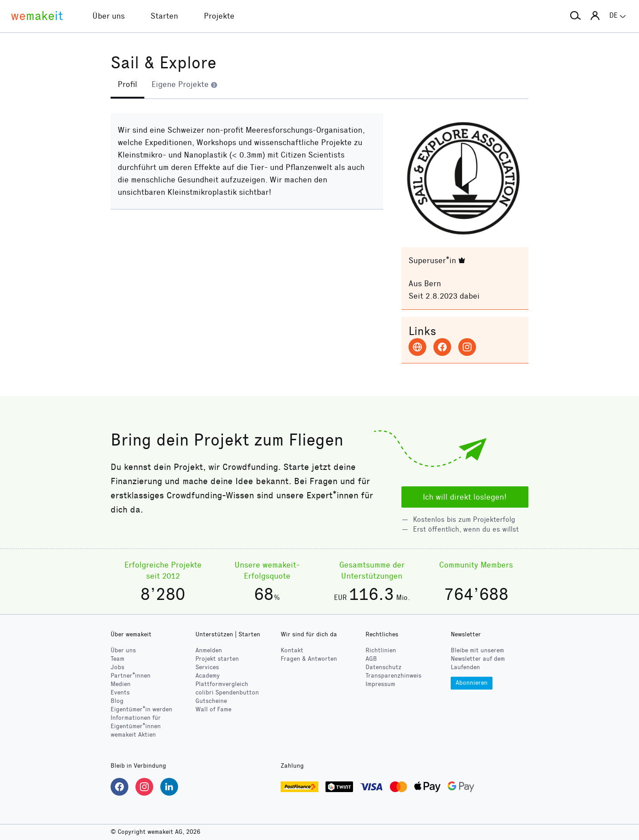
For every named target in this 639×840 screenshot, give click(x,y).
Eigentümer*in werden (141, 709)
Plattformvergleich (222, 684)
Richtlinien (381, 650)
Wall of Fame (213, 709)
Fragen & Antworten (309, 659)
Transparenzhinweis (393, 676)
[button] (575, 16)
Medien (121, 684)
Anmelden (209, 650)
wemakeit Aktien (133, 735)
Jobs (117, 667)
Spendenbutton (227, 692)
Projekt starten (217, 659)
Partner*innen (131, 676)
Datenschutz (383, 667)
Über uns (123, 650)
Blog (117, 701)
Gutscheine (211, 701)
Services (207, 667)
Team (117, 659)
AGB (371, 659)
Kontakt (292, 650)
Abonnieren (472, 683)
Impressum (380, 684)
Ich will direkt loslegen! (465, 497)
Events (120, 692)
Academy (208, 676)
